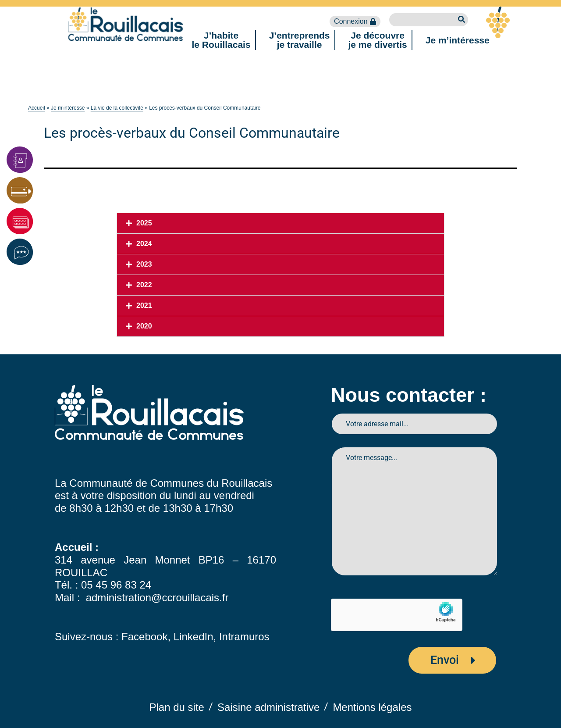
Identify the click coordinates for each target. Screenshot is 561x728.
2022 (144, 285)
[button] (280, 223)
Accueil (37, 108)
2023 (144, 264)
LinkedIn (194, 637)
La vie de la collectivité (117, 108)
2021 (144, 305)
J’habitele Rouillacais (221, 40)
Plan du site (177, 707)
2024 (144, 244)
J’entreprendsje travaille (300, 40)
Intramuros (244, 637)
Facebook (144, 637)
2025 (144, 223)
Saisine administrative (268, 707)
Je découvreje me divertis (378, 40)
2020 (144, 326)
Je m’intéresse (458, 40)
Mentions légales (372, 707)
